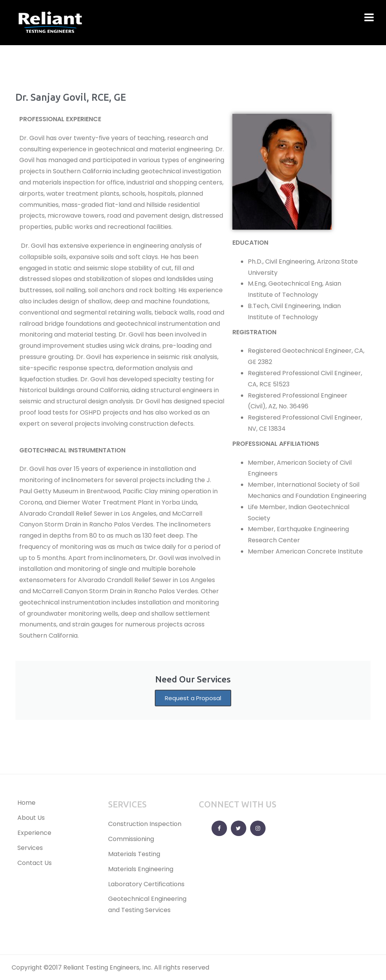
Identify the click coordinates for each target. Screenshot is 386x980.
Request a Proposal (193, 698)
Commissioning (131, 839)
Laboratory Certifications (146, 884)
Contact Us (35, 863)
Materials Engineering (141, 869)
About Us (31, 818)
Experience (34, 833)
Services (30, 848)
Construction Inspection (145, 824)
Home (26, 803)
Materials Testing (134, 854)
